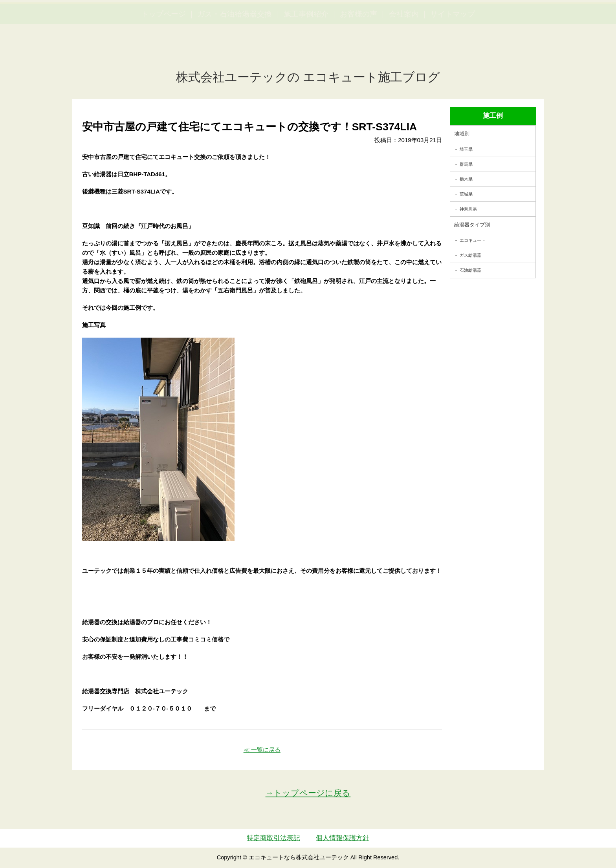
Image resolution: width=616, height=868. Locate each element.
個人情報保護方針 (343, 838)
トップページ (163, 51)
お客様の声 (358, 51)
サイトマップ (453, 51)
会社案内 (404, 51)
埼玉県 (466, 149)
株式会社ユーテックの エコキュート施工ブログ (308, 77)
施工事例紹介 (306, 51)
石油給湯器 (470, 270)
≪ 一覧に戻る (262, 750)
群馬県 (466, 164)
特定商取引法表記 (273, 838)
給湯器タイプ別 (472, 225)
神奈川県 (468, 209)
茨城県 (466, 194)
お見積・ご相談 (581, 20)
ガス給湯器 (470, 255)
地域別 (462, 134)
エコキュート (473, 240)
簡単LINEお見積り (523, 20)
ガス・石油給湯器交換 (235, 51)
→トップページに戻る (308, 793)
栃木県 (466, 179)
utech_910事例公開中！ (162, 25)
